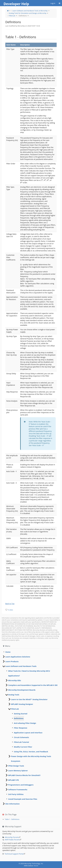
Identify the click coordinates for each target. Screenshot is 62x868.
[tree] (31, 652)
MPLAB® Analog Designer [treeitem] (22, 704)
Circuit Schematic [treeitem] (21, 737)
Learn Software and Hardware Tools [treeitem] (21, 666)
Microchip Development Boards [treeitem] (22, 690)
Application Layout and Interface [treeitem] (28, 733)
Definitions (23, 16)
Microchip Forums (12, 837)
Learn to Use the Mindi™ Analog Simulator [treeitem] (29, 699)
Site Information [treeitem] (12, 804)
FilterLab (12, 16)
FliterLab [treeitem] (15, 709)
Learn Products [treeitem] (12, 661)
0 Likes (11, 610)
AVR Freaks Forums (12, 840)
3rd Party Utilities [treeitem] (16, 794)
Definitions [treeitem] (19, 718)
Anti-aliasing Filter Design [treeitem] (25, 723)
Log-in (53, 3)
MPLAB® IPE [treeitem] (13, 780)
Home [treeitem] (8, 652)
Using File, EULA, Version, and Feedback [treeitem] (31, 752)
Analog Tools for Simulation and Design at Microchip (28, 13)
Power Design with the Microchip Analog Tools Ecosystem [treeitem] (31, 759)
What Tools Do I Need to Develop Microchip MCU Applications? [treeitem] (29, 673)
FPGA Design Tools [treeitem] (16, 766)
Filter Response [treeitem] (21, 728)
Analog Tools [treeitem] (14, 695)
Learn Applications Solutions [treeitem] (18, 657)
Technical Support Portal (14, 854)
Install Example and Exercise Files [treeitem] (23, 799)
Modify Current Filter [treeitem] (23, 747)
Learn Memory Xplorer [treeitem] (18, 771)
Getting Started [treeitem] (21, 714)
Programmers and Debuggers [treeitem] (21, 785)
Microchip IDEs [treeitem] (15, 680)
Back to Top (10, 604)
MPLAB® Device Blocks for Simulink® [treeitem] (24, 775)
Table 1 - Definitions (12, 819)
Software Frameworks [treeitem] (18, 789)
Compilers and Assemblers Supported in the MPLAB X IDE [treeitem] (33, 685)
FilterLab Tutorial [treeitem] (21, 742)
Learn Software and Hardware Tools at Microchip (30, 11)
